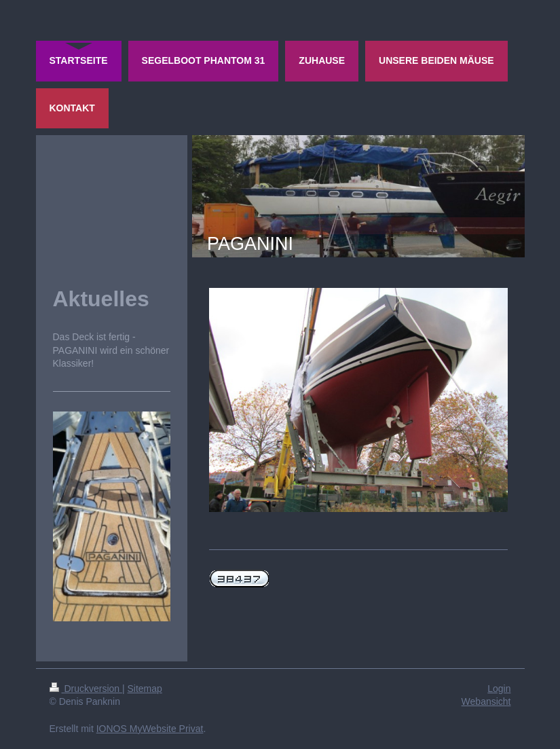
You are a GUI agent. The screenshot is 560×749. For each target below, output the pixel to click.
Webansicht (486, 701)
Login (499, 689)
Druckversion (86, 689)
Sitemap (145, 689)
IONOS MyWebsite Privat (150, 729)
